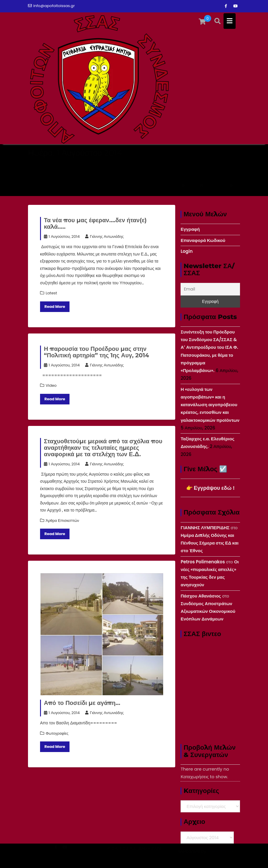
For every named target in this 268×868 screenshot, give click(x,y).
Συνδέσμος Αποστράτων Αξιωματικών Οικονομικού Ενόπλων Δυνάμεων (208, 611)
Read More (55, 307)
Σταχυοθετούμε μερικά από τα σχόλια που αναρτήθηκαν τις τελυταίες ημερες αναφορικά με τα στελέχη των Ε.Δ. (103, 448)
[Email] (210, 289)
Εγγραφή (190, 229)
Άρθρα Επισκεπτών (62, 521)
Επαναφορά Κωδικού (203, 240)
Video (51, 385)
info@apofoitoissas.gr (51, 6)
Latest (51, 293)
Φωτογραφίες (57, 733)
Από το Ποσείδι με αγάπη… (82, 703)
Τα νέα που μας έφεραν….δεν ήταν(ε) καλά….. (95, 223)
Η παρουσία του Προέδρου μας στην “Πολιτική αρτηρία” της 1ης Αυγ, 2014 (96, 352)
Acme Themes (222, 858)
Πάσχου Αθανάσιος (201, 596)
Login (187, 251)
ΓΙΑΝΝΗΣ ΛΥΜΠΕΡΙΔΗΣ (205, 528)
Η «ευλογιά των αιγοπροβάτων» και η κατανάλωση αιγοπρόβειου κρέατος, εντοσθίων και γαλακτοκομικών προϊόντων (210, 405)
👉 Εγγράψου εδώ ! (210, 488)
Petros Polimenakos (203, 562)
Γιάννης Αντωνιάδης (104, 236)
